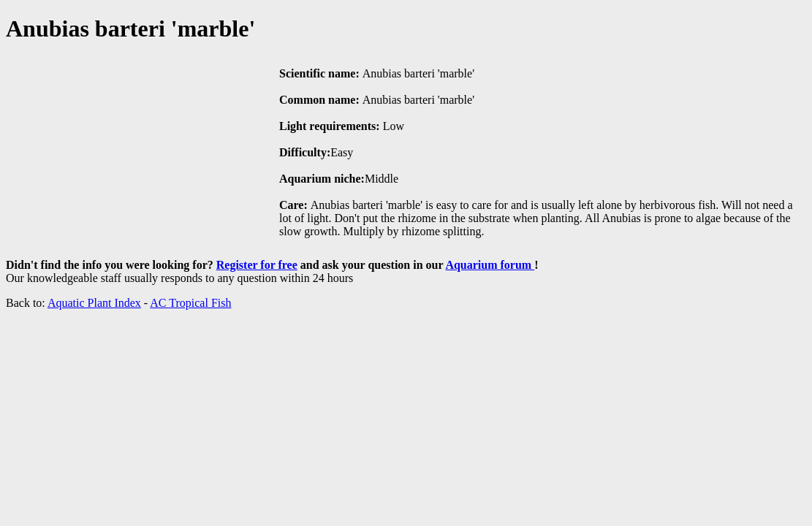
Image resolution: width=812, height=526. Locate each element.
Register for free (257, 265)
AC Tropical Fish (190, 303)
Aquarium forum (490, 265)
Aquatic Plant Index (94, 303)
